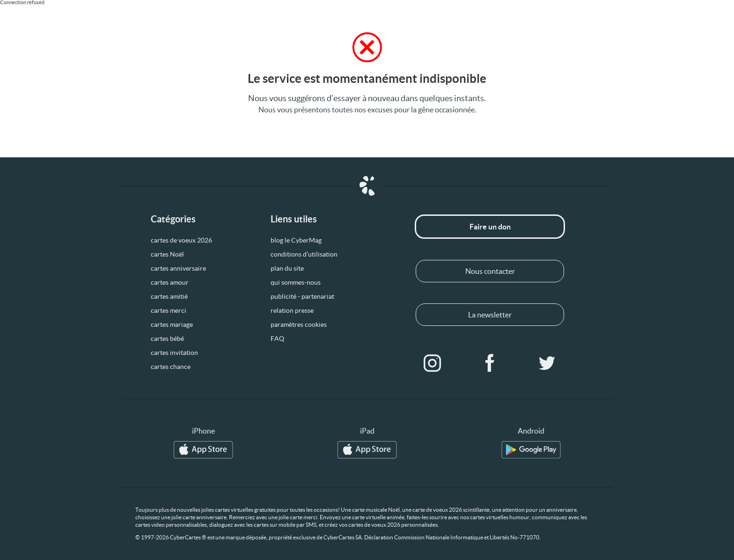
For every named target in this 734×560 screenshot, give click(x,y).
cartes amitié (169, 296)
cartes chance (171, 367)
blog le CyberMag (296, 240)
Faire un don (490, 227)
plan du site (287, 268)
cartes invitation (174, 353)
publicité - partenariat (302, 296)
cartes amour (170, 282)
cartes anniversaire (178, 268)
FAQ (277, 339)
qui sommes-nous (296, 282)
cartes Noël (167, 254)
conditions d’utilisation (304, 254)
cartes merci (169, 310)
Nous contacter (490, 271)
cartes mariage (172, 324)
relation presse (292, 310)
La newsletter (490, 315)
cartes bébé (167, 339)
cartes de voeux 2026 (181, 240)
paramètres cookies (299, 324)
